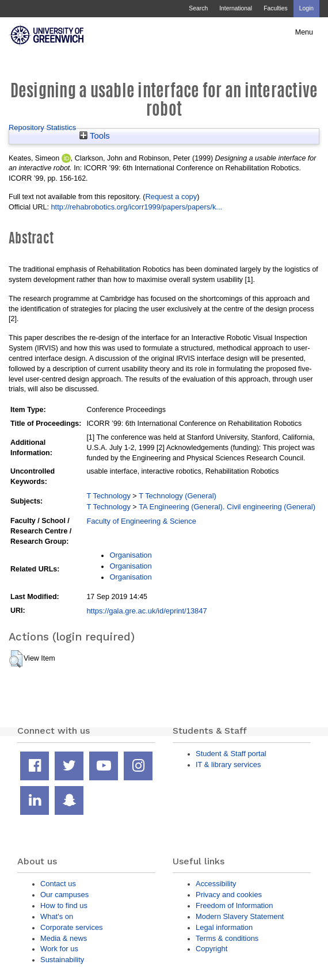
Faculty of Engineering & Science (141, 521)
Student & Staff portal (231, 754)
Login (306, 8)
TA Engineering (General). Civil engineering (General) (227, 507)
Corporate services (72, 927)
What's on (57, 916)
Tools (95, 136)
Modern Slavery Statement (240, 916)
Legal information (224, 927)
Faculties (275, 8)
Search (198, 8)
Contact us (58, 884)
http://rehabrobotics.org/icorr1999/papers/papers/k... (136, 207)
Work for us (59, 949)
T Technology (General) (178, 496)
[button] (16, 659)
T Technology (108, 496)
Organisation (130, 555)
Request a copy (171, 197)
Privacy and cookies (229, 895)
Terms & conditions (227, 938)
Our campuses (64, 895)
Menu (304, 32)
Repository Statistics (42, 127)
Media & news (64, 938)
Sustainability (62, 960)
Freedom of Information (234, 905)
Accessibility (216, 884)
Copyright (211, 949)
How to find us (64, 905)
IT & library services (228, 764)
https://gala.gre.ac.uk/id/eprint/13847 (146, 611)
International (236, 8)
